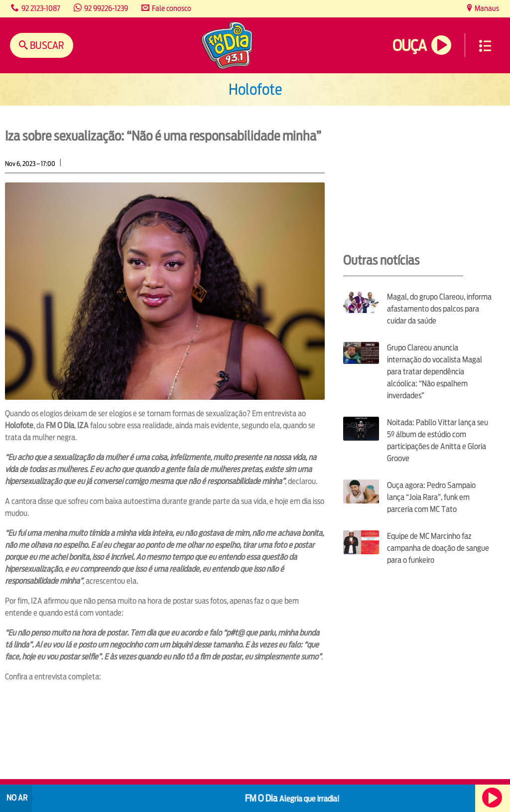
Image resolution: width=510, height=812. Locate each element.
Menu (485, 46)
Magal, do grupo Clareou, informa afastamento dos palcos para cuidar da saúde (439, 309)
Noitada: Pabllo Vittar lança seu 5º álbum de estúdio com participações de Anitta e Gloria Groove (438, 440)
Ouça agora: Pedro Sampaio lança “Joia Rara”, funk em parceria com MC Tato (431, 497)
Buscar (46, 45)
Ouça (409, 46)
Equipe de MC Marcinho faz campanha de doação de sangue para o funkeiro (438, 548)
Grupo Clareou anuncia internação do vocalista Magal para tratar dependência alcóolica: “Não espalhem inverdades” (435, 372)
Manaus (486, 8)
